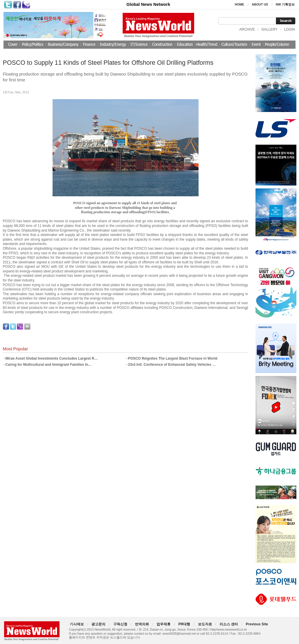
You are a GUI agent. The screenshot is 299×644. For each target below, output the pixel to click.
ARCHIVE (247, 29)
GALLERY (269, 29)
